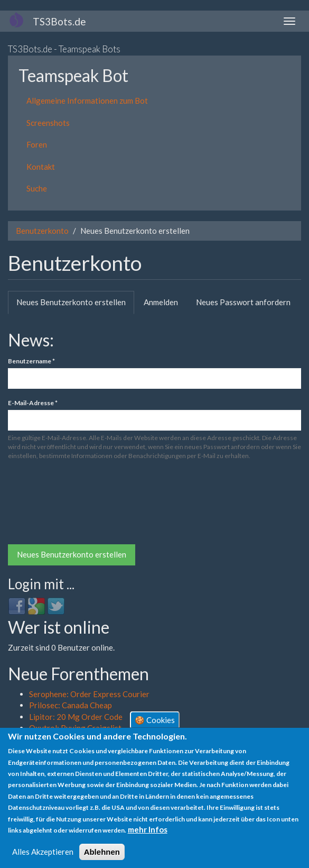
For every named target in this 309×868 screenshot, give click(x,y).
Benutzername (31, 361)
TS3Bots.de (59, 21)
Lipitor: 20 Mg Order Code (76, 717)
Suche (37, 188)
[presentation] (51, 506)
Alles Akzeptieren (43, 852)
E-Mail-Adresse (33, 403)
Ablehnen (102, 852)
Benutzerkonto (42, 231)
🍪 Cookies (155, 719)
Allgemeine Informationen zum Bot (87, 100)
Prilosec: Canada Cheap (71, 705)
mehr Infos (148, 829)
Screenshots (48, 123)
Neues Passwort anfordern (243, 302)
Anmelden (161, 302)
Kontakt (41, 167)
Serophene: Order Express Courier (89, 694)
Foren (37, 144)
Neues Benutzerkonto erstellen (75, 305)
